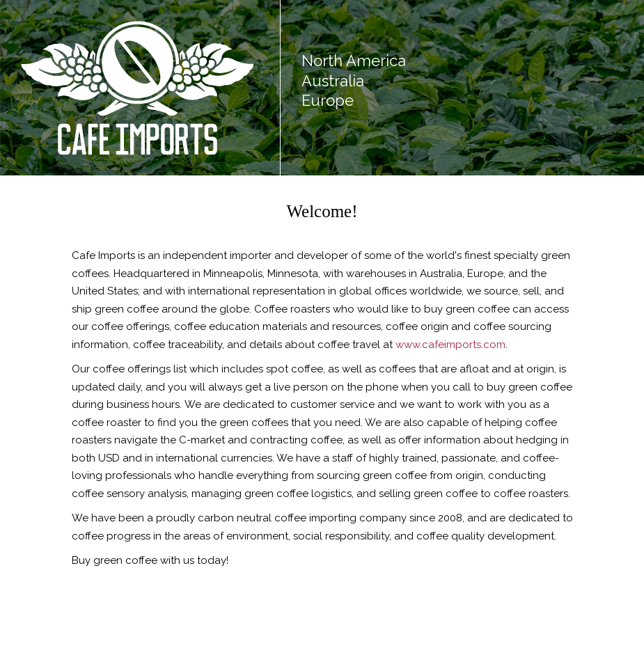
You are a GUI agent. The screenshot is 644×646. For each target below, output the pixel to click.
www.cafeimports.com (450, 345)
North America (354, 61)
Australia (333, 81)
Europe (328, 100)
